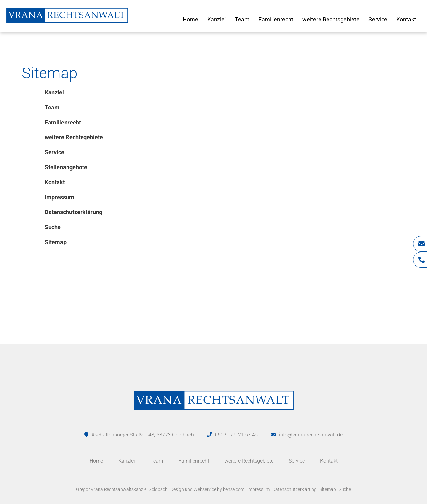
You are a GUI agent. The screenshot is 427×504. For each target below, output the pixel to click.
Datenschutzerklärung (295, 489)
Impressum (258, 489)
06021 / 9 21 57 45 (236, 435)
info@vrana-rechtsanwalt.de (311, 435)
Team (242, 19)
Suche (345, 489)
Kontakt (406, 19)
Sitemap (328, 489)
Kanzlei (217, 19)
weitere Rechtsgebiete (331, 19)
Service (378, 19)
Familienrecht (276, 19)
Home (190, 19)
